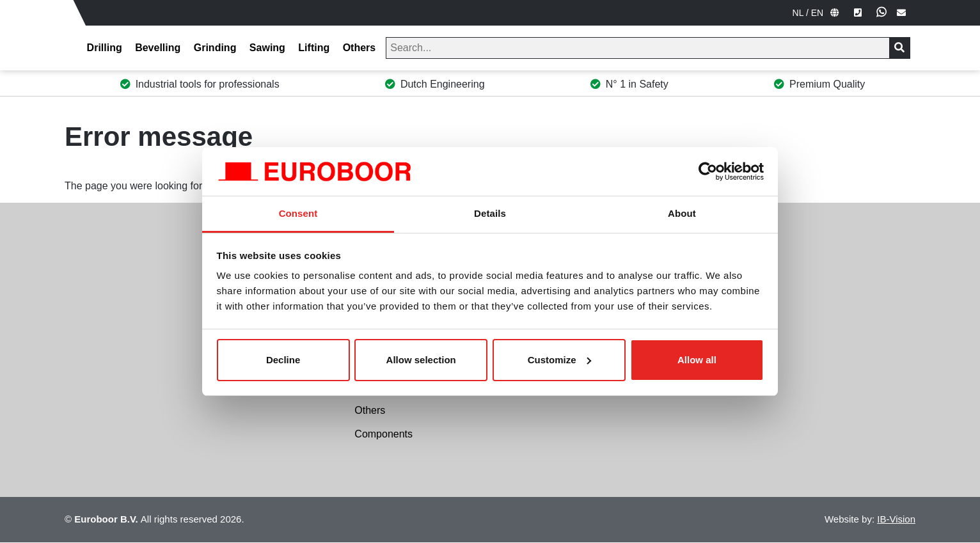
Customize (560, 360)
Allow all (697, 360)
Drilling (105, 48)
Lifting (314, 48)
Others (360, 48)
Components (383, 434)
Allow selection (421, 360)
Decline (283, 360)
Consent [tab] (298, 213)
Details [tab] (490, 213)
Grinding (215, 48)
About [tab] (682, 213)
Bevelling (158, 48)
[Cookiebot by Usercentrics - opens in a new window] (708, 171)
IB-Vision (896, 519)
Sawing (267, 48)
